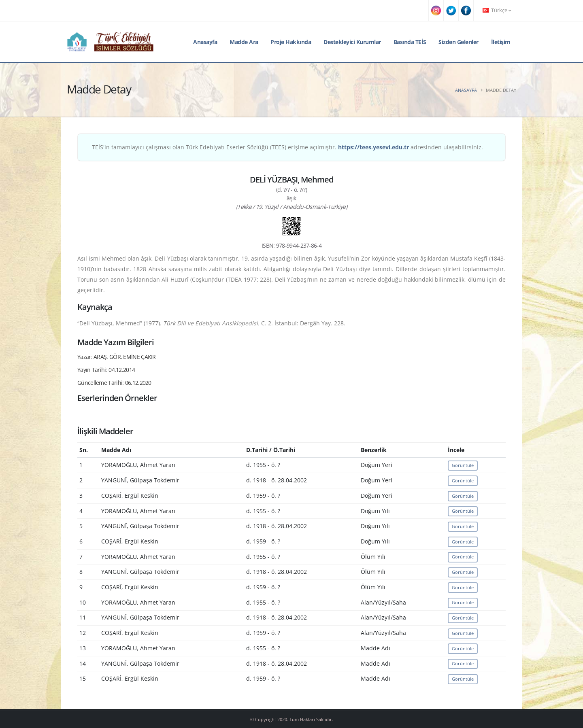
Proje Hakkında (291, 42)
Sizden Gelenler (459, 42)
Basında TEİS (410, 42)
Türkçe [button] (497, 10)
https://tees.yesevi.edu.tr (373, 147)
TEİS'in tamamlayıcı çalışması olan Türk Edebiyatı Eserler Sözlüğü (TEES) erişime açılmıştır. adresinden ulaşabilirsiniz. (287, 147)
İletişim (501, 42)
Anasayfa (205, 42)
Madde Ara (244, 42)
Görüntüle (463, 465)
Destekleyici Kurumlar (352, 42)
